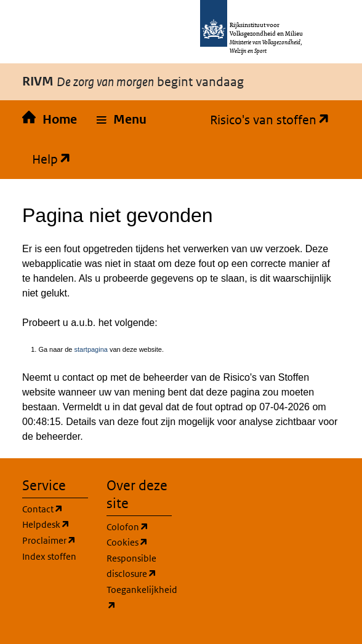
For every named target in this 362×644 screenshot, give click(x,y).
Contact (43, 509)
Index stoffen (49, 556)
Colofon (128, 527)
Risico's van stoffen (265, 120)
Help (47, 159)
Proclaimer (49, 541)
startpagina (90, 349)
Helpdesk (46, 525)
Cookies (127, 543)
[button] (122, 120)
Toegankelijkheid (142, 598)
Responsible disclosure (132, 567)
